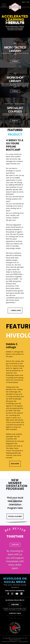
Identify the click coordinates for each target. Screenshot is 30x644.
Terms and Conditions (9, 642)
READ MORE (15, 464)
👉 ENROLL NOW (15, 310)
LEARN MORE (15, 545)
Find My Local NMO (15, 516)
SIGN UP (24, 2)
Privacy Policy (24, 642)
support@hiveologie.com (15, 615)
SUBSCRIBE (15, 604)
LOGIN (28, 2)
